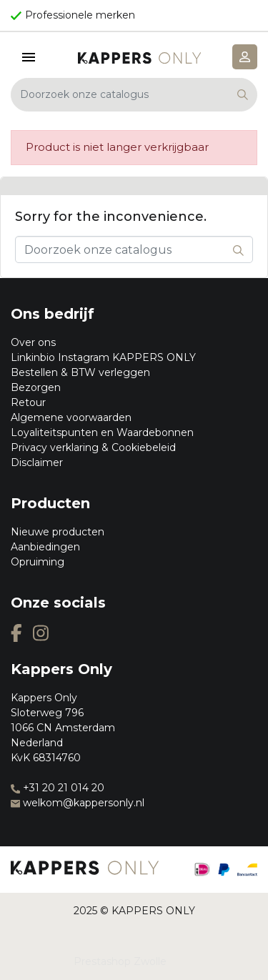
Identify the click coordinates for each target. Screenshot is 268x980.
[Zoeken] (134, 95)
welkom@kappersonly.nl (78, 803)
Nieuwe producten (58, 532)
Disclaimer (37, 462)
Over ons (33, 342)
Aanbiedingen (45, 547)
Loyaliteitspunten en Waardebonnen (102, 432)
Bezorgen (36, 387)
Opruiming (38, 562)
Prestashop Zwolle (120, 961)
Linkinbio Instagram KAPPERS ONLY (103, 357)
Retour (28, 402)
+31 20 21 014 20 (58, 788)
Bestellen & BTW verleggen (80, 372)
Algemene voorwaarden (71, 417)
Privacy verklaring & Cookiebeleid (93, 447)
